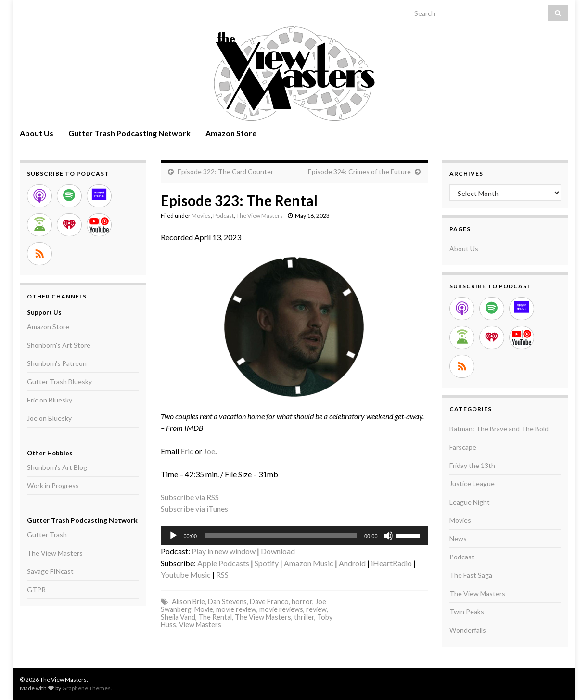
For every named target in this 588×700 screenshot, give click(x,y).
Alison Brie (188, 602)
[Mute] (388, 536)
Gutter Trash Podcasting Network (129, 133)
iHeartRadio (391, 563)
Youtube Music (186, 575)
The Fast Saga (471, 575)
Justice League (472, 484)
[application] (294, 536)
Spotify (267, 563)
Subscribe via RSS (190, 497)
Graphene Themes (86, 688)
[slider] (281, 536)
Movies (201, 215)
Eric (187, 451)
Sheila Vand (178, 617)
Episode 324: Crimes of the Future (359, 172)
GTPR (36, 590)
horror (302, 602)
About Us (37, 133)
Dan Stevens (227, 602)
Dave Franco (269, 602)
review (316, 609)
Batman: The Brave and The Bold (499, 429)
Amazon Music (309, 563)
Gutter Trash (47, 535)
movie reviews (281, 609)
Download (278, 551)
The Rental (215, 617)
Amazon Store (231, 133)
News (458, 538)
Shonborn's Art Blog (57, 467)
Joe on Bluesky (49, 418)
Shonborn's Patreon (57, 363)
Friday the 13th (472, 465)
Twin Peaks (467, 612)
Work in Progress (53, 486)
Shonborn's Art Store (59, 345)
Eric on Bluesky (50, 400)
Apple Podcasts (223, 563)
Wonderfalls (468, 630)
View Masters (200, 625)
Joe (209, 451)
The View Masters (260, 215)
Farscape (463, 447)
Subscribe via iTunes (194, 509)
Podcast (224, 215)
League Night (470, 502)
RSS (222, 575)
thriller (304, 617)
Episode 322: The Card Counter (225, 172)
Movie (204, 609)
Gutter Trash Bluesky (59, 382)
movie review (236, 609)
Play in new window (224, 551)
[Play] (173, 536)
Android (352, 563)
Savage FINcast (50, 571)
